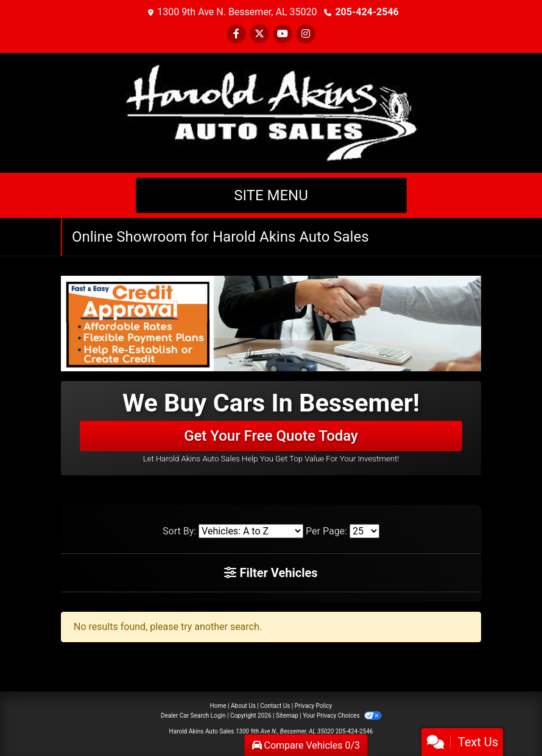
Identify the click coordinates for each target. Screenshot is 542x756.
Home (218, 706)
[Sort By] (251, 531)
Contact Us (275, 706)
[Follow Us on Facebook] (236, 34)
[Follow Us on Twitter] (259, 34)
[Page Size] (364, 531)
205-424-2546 (367, 12)
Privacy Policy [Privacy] (314, 706)
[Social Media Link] (306, 34)
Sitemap (287, 716)
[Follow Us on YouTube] (283, 34)
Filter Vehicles (271, 573)
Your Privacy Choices (342, 716)
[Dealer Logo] (271, 112)
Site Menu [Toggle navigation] (271, 195)
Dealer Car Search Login (193, 716)
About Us (243, 706)
